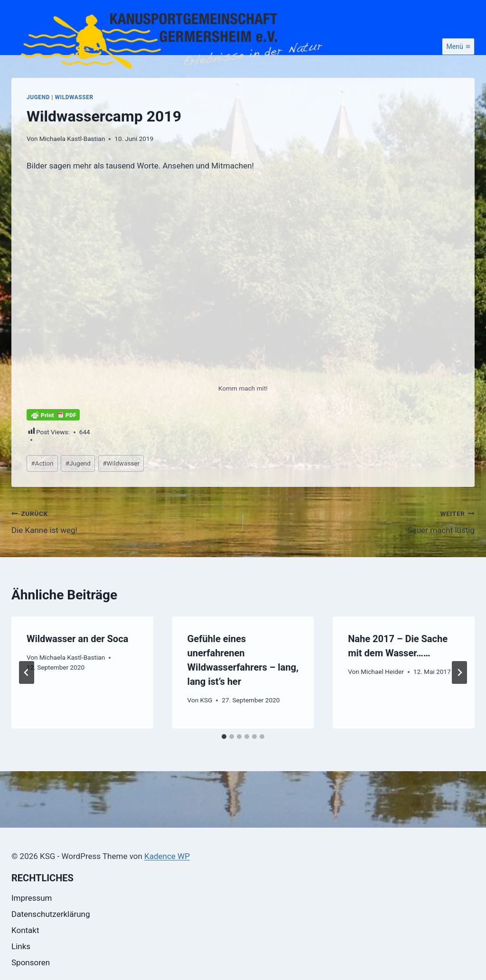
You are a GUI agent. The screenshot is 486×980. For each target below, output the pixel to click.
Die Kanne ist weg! (123, 555)
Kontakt (25, 930)
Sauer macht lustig (363, 555)
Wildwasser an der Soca (77, 672)
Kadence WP (167, 856)
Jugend (38, 131)
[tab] (224, 770)
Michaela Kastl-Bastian (72, 172)
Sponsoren (31, 962)
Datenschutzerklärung (51, 914)
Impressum (32, 898)
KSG (206, 734)
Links (21, 946)
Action (42, 497)
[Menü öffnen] (458, 80)
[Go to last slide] (27, 706)
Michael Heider (382, 705)
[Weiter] (459, 706)
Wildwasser (74, 131)
